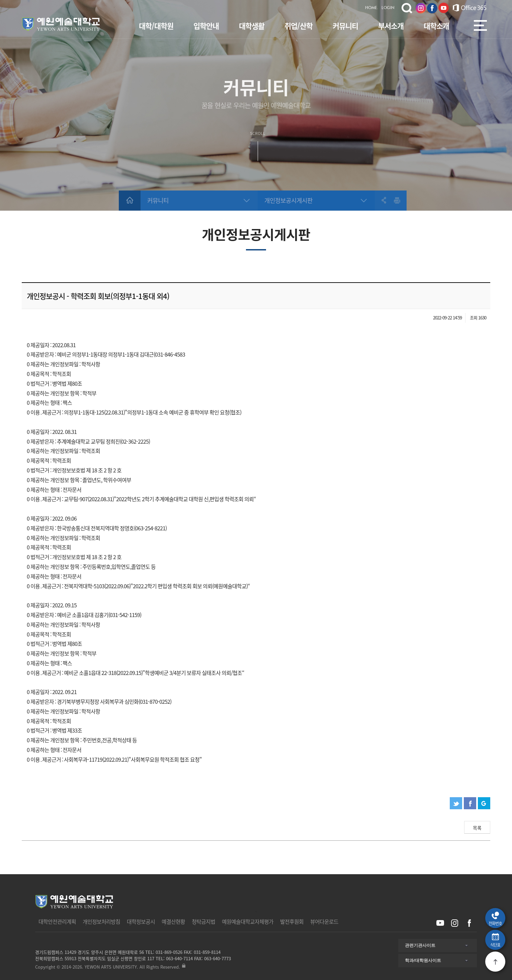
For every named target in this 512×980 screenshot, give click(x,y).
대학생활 (252, 26)
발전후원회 (292, 921)
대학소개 (436, 26)
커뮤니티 (345, 26)
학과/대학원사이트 (423, 960)
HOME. (372, 8)
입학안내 (206, 26)
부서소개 (391, 26)
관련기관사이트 (420, 945)
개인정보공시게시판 (288, 200)
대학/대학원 (156, 26)
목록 (477, 828)
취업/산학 (298, 26)
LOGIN (388, 8)
